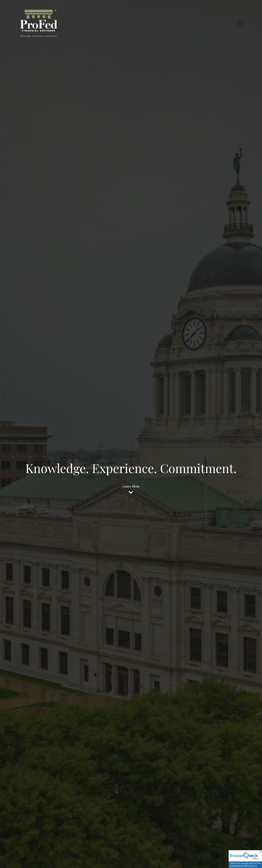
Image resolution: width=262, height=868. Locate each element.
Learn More (131, 486)
